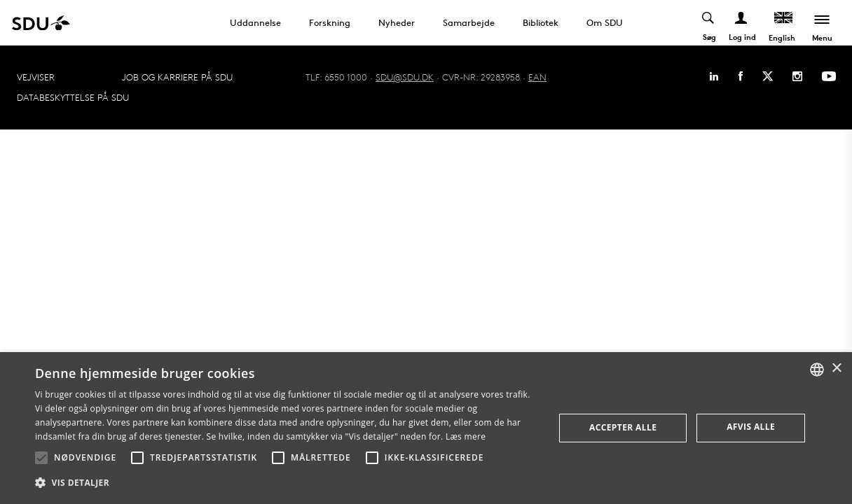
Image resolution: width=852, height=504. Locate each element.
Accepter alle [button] (623, 427)
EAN (537, 77)
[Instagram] (797, 76)
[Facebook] (741, 76)
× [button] (836, 369)
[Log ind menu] (742, 23)
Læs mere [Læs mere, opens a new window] (466, 436)
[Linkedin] (714, 76)
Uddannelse (255, 22)
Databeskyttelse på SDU (73, 97)
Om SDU (605, 22)
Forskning (330, 22)
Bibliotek (541, 22)
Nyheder (397, 22)
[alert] (426, 428)
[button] (41, 458)
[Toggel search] (709, 23)
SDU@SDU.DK (405, 77)
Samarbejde (469, 22)
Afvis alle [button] (751, 427)
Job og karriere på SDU (177, 77)
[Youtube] (829, 76)
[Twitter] (768, 76)
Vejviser (36, 77)
